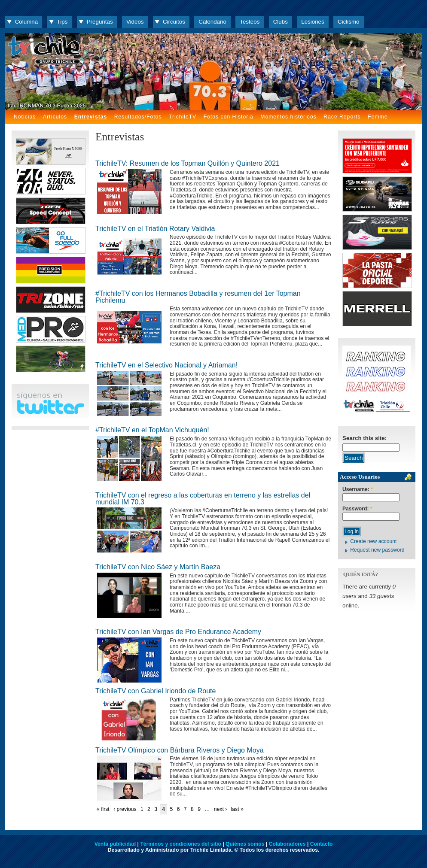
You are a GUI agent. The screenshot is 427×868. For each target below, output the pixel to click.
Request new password (377, 550)
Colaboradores (287, 844)
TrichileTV (183, 117)
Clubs (281, 22)
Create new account (373, 541)
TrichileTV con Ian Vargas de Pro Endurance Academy (178, 632)
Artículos (55, 117)
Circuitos (174, 22)
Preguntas (100, 22)
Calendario (212, 22)
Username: (358, 490)
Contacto (322, 844)
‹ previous (125, 809)
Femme (378, 117)
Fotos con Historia (229, 117)
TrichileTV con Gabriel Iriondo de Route (156, 691)
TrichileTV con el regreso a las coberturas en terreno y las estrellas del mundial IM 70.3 (203, 499)
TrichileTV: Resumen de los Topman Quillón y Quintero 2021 (188, 163)
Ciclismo (348, 22)
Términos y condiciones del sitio (180, 844)
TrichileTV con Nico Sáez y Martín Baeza (158, 567)
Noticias (25, 117)
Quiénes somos (245, 844)
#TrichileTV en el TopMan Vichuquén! (152, 430)
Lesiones (313, 22)
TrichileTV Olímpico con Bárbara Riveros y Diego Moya (180, 750)
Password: (357, 509)
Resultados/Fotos (138, 117)
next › (220, 809)
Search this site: (364, 438)
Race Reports (342, 117)
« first (103, 809)
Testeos (250, 22)
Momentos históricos (288, 117)
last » (237, 809)
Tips (63, 22)
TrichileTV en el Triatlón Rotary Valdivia (155, 229)
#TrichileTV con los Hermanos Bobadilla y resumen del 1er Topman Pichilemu (198, 297)
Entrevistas (91, 117)
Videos (135, 22)
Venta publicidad (115, 844)
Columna (26, 22)
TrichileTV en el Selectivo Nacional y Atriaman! (166, 365)
